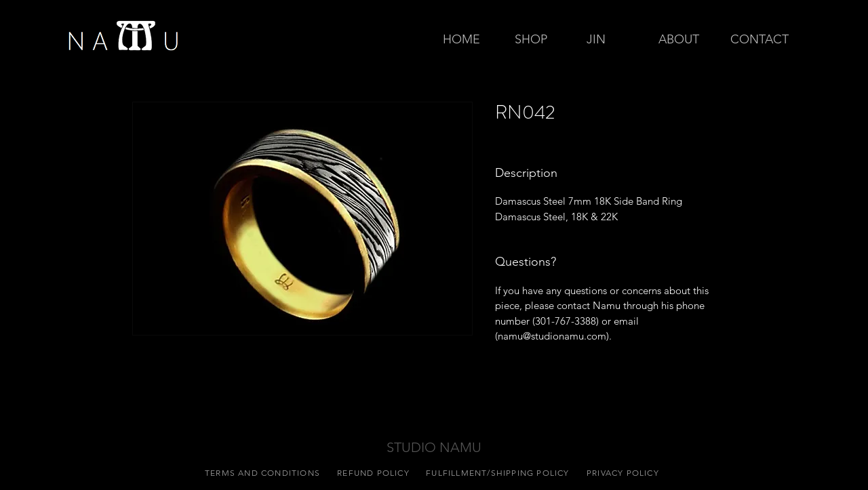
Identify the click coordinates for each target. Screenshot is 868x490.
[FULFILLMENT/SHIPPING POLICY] (499, 473)
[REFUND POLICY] (375, 473)
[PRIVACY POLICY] (624, 473)
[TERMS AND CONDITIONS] (264, 473)
